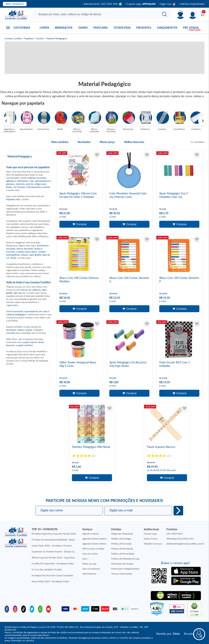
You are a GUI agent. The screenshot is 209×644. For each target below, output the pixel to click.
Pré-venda (191, 28)
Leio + (85, 558)
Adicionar (79, 224)
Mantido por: (168, 634)
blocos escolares (25, 249)
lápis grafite (35, 255)
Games (83, 28)
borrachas (18, 311)
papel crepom (30, 342)
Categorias (22, 28)
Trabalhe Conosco (153, 543)
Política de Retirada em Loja (125, 558)
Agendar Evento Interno (94, 543)
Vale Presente (89, 573)
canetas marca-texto (27, 252)
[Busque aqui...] (96, 14)
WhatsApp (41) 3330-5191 (180, 538)
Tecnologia (122, 28)
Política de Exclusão (121, 543)
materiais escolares (37, 178)
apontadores (32, 311)
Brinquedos (64, 28)
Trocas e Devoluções (122, 573)
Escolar (40, 38)
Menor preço (107, 142)
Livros (44, 28)
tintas (13, 258)
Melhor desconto (134, 142)
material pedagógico (16, 314)
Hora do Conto (90, 553)
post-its (30, 184)
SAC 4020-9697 (175, 533)
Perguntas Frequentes (122, 533)
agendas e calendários (17, 181)
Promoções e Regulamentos (125, 568)
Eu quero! (178, 510)
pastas (29, 330)
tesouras (10, 345)
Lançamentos (167, 28)
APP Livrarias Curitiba (93, 548)
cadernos (36, 290)
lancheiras (11, 330)
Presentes (144, 28)
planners (20, 184)
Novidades (84, 142)
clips (32, 181)
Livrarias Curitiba (13, 38)
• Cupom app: (140, 4)
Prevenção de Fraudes (122, 563)
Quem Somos (151, 538)
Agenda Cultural (91, 533)
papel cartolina (25, 345)
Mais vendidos (60, 142)
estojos (25, 255)
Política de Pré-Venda (122, 548)
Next (203, 121)
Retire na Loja (89, 563)
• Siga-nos (167, 4)
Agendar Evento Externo (95, 538)
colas (45, 311)
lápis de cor (19, 293)
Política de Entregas (121, 538)
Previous (6, 121)
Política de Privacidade (123, 553)
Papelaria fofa (13, 199)
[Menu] (193, 15)
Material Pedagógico (57, 38)
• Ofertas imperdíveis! (192, 4)
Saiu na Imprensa (91, 568)
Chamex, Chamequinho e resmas (33, 187)
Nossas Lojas (150, 533)
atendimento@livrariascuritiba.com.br (185, 543)
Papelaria (101, 28)
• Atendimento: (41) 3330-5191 (102, 4)
